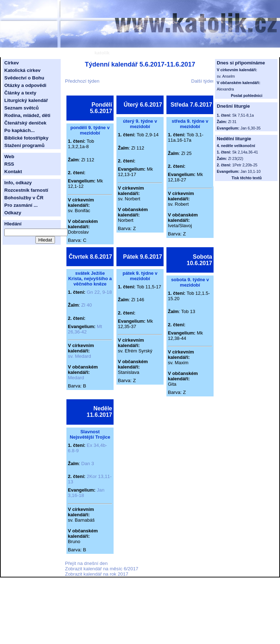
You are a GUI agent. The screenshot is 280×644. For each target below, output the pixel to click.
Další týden (203, 81)
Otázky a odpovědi (25, 85)
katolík (102, 53)
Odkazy (13, 213)
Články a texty (20, 93)
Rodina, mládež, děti (27, 115)
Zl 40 (87, 305)
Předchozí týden (82, 81)
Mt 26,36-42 (85, 329)
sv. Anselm (226, 76)
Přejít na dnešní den (86, 563)
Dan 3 (88, 464)
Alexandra (225, 89)
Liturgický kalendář (26, 100)
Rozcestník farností (26, 190)
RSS (9, 164)
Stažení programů (24, 145)
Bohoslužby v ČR (24, 198)
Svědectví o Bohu (24, 78)
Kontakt (13, 172)
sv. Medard (79, 356)
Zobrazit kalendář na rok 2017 (97, 574)
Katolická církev (22, 70)
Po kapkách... (19, 130)
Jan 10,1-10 (250, 171)
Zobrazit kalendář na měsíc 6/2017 (102, 569)
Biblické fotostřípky (26, 138)
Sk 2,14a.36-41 (245, 152)
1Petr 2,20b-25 (245, 165)
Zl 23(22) (236, 158)
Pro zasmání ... (21, 205)
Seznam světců (21, 108)
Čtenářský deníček (25, 123)
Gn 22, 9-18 (99, 292)
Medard (76, 378)
